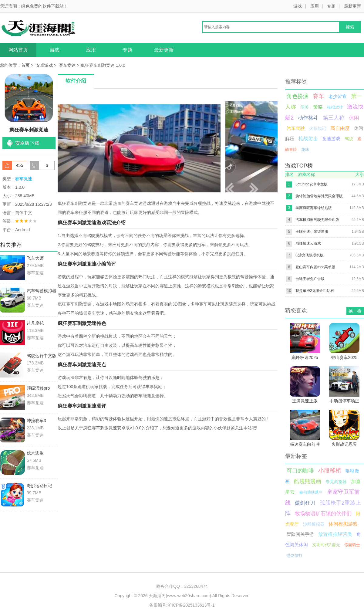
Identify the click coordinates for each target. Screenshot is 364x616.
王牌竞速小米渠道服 (312, 232)
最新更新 (352, 6)
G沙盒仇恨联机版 (310, 255)
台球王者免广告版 (310, 279)
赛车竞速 (67, 65)
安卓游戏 (44, 65)
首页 (25, 65)
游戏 (298, 6)
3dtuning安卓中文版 (312, 184)
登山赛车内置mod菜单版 (315, 267)
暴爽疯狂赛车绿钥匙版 (314, 208)
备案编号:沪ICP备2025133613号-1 (182, 605)
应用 (315, 6)
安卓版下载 (27, 143)
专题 (331, 6)
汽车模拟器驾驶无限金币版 (317, 220)
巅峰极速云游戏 (308, 243)
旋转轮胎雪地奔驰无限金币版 (319, 196)
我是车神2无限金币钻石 (315, 291)
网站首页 (18, 50)
